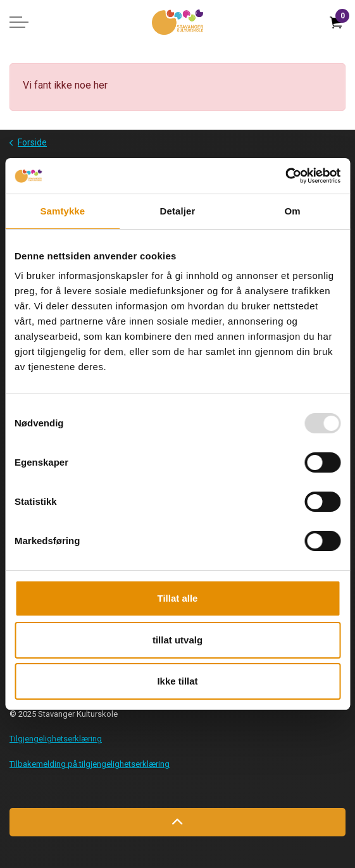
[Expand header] (19, 22)
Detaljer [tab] (178, 211)
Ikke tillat (177, 681)
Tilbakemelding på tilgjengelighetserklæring (90, 764)
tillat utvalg (177, 640)
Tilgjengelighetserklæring (56, 739)
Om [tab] (293, 211)
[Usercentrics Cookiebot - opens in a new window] (285, 176)
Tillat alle (178, 598)
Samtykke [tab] (62, 211)
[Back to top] (177, 822)
